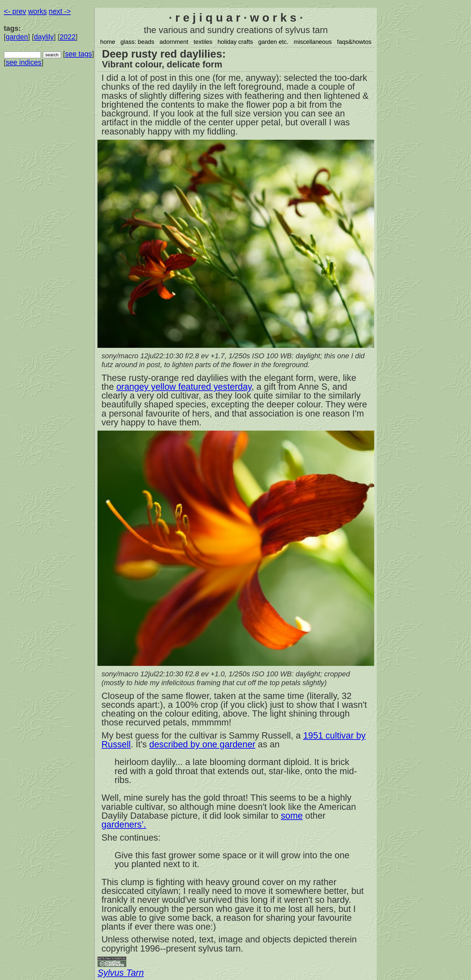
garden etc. (273, 42)
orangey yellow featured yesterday (184, 387)
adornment (174, 42)
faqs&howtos (354, 42)
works (37, 11)
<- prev (15, 11)
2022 (68, 37)
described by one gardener (202, 744)
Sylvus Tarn (121, 973)
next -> (60, 11)
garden (17, 37)
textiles (203, 42)
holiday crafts (235, 42)
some (292, 816)
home (108, 42)
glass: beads (137, 42)
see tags (78, 54)
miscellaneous (313, 42)
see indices (24, 62)
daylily (44, 37)
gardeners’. (124, 824)
